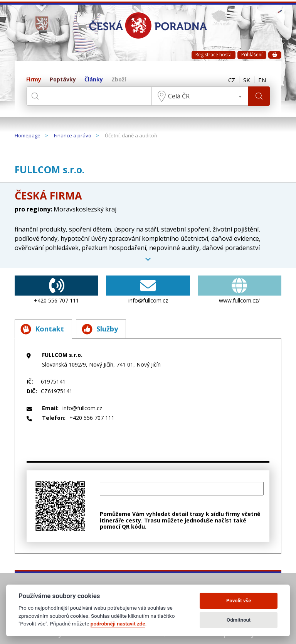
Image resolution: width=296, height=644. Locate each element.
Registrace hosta (214, 55)
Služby (100, 329)
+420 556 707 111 (56, 290)
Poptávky (63, 80)
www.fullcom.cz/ (240, 290)
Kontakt (42, 329)
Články (94, 80)
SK (247, 80)
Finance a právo (73, 136)
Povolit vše (239, 601)
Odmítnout (239, 620)
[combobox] (200, 96)
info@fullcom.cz (148, 290)
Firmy (34, 80)
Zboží (119, 80)
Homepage (28, 136)
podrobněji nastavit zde (118, 624)
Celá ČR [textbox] (179, 96)
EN (262, 80)
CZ (232, 80)
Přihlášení (252, 55)
